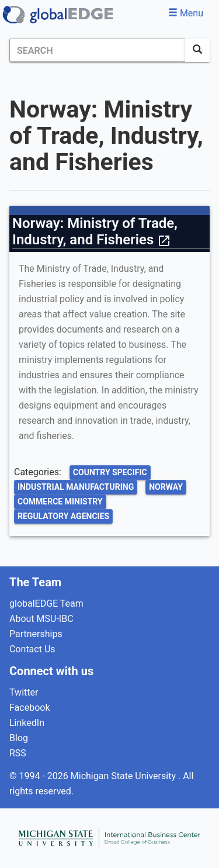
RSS (18, 753)
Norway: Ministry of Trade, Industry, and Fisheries (95, 231)
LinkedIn (27, 723)
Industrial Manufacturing (76, 487)
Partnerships (36, 634)
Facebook (29, 708)
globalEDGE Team (46, 604)
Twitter (24, 692)
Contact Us (32, 649)
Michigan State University (124, 776)
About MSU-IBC (41, 619)
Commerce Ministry (60, 502)
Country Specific (110, 472)
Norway (166, 487)
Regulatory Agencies (63, 516)
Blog (19, 738)
